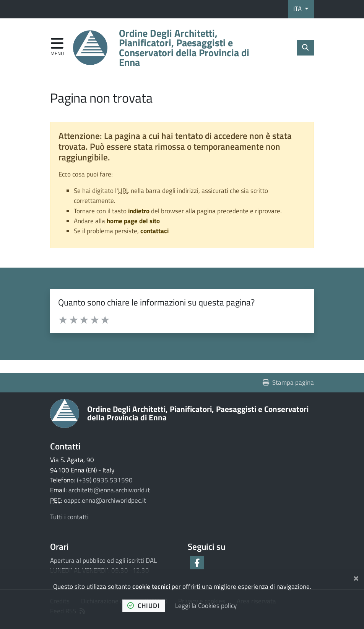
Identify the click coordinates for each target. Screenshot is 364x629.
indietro (139, 211)
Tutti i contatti (69, 517)
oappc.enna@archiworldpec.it (105, 500)
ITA (298, 9)
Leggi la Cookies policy (206, 606)
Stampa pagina (288, 382)
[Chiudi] (356, 577)
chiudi (144, 606)
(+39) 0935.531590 (105, 480)
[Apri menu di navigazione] (57, 47)
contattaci (154, 231)
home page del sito (133, 221)
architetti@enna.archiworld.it (109, 490)
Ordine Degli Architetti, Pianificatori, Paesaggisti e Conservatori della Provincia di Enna (198, 413)
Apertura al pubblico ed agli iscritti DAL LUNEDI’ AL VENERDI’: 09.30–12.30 (103, 565)
